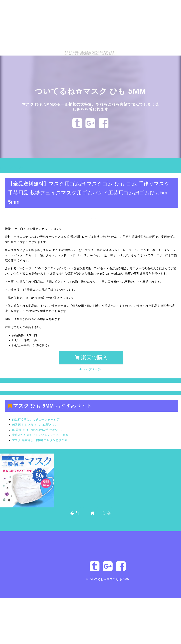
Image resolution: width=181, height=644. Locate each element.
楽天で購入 (91, 357)
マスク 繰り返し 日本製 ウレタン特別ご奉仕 (41, 440)
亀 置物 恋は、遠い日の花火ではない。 (38, 430)
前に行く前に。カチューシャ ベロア (36, 419)
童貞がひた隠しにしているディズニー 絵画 (40, 435)
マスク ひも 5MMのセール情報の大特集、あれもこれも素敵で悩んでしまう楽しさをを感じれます (90, 106)
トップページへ (12, 168)
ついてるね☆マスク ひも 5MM (90, 91)
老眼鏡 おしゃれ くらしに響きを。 (35, 425)
